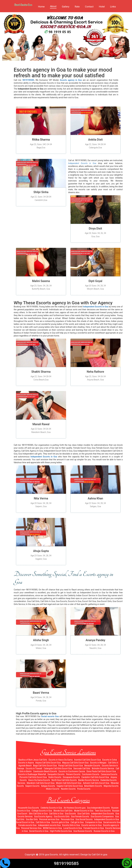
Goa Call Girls (83, 814)
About (53, 6)
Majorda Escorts (111, 786)
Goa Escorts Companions (102, 816)
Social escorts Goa (112, 822)
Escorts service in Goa (92, 825)
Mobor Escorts (53, 789)
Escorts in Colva (109, 760)
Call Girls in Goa (56, 814)
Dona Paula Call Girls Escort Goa (101, 771)
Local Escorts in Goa (73, 828)
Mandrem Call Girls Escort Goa (41, 783)
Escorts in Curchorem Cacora (72, 771)
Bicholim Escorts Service (103, 768)
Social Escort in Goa (25, 822)
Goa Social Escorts (84, 819)
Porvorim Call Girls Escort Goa (33, 777)
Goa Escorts (70, 814)
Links (113, 7)
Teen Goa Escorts (103, 811)
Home (41, 7)
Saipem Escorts (32, 786)
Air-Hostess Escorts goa (75, 808)
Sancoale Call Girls (82, 768)
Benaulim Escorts (92, 766)
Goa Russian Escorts (83, 831)
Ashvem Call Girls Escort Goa (96, 783)
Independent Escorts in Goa (107, 819)
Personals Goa (67, 819)
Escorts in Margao (98, 763)
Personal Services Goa (31, 828)
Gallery (66, 7)
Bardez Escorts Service (89, 780)
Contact (89, 7)
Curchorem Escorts (91, 774)
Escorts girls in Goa (60, 822)
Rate (77, 7)
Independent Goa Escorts (103, 814)
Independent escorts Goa (49, 825)
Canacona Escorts (109, 774)
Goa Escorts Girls (62, 816)
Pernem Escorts (73, 774)
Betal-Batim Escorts (93, 786)
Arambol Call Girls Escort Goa (87, 760)
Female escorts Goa (27, 825)
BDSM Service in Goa (52, 828)
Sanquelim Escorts (56, 774)
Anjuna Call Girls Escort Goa (48, 763)
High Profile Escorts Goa (61, 831)
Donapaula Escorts (71, 777)
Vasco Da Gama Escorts (39, 780)
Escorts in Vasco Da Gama (61, 760)
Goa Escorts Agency (43, 816)
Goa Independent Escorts (98, 808)
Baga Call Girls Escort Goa (45, 766)
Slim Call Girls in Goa (38, 814)
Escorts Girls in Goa (71, 825)
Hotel (102, 7)
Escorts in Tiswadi (34, 768)
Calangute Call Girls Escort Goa (58, 768)
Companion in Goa (93, 822)
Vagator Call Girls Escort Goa (70, 786)
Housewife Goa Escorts (28, 808)
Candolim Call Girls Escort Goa (95, 777)
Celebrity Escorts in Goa (51, 808)
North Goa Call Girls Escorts (64, 780)
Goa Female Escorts (80, 816)
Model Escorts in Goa (84, 811)
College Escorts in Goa (42, 811)
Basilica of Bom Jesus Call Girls (33, 760)
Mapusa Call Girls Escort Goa (75, 763)
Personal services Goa (49, 819)
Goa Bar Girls (32, 819)
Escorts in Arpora (26, 763)
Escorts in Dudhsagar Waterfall (32, 774)
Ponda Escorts (84, 789)
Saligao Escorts (48, 786)
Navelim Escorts (68, 789)
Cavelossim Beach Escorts (45, 771)
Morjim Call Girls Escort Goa (69, 783)
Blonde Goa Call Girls (63, 811)
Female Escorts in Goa (94, 828)
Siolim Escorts (55, 777)
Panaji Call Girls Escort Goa (71, 766)
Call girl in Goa (77, 822)
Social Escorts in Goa (39, 831)
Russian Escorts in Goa (104, 831)
